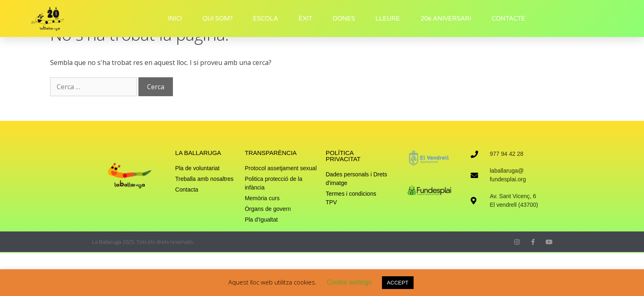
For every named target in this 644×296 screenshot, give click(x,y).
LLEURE (388, 18)
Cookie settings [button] (349, 282)
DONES (344, 18)
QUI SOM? (217, 18)
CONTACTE (508, 18)
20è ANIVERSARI (446, 18)
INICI (175, 18)
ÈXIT (305, 18)
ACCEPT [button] (398, 283)
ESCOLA (266, 18)
